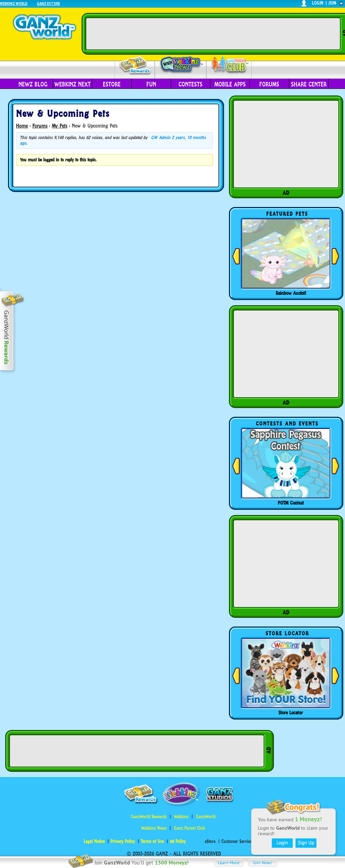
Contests (190, 84)
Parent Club (229, 65)
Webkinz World (14, 3)
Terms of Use (152, 841)
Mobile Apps (230, 84)
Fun (151, 84)
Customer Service (236, 841)
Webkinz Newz (181, 65)
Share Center (309, 84)
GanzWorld (206, 817)
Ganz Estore (48, 3)
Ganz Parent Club (189, 828)
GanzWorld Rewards (149, 817)
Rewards (135, 66)
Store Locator (291, 713)
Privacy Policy (123, 841)
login (318, 3)
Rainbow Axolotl (291, 293)
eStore (112, 84)
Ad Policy (178, 841)
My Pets (60, 126)
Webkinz (181, 817)
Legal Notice (94, 841)
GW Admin (161, 137)
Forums (269, 84)
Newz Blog (33, 84)
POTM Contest (291, 503)
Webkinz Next (72, 84)
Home (22, 126)
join (332, 3)
